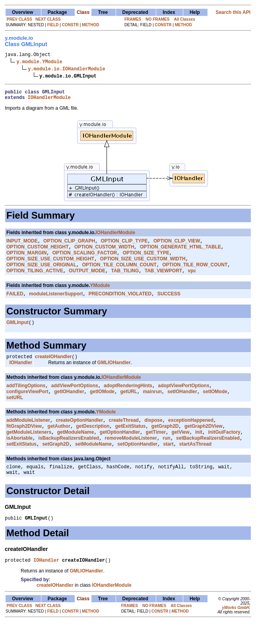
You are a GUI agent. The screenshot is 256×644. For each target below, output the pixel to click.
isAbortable (19, 454)
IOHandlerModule (49, 101)
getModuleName (76, 448)
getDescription (93, 441)
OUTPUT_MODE (87, 279)
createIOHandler (53, 367)
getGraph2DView (204, 441)
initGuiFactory (224, 448)
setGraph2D (56, 461)
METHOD (90, 25)
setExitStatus (21, 461)
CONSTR (70, 25)
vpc (192, 279)
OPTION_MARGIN (26, 259)
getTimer (156, 448)
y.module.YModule (39, 63)
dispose (153, 434)
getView (180, 448)
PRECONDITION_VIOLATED (120, 303)
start (168, 461)
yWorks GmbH (236, 629)
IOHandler (20, 374)
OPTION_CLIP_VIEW (177, 245)
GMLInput (17, 332)
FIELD (53, 25)
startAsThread (195, 461)
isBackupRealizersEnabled (69, 454)
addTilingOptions (26, 398)
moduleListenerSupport (56, 303)
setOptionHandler (137, 461)
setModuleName (93, 461)
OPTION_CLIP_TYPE (124, 245)
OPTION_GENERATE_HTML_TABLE (180, 252)
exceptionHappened (191, 434)
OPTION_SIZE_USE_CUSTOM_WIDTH (143, 266)
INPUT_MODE (22, 245)
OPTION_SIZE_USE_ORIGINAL (41, 272)
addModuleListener (28, 434)
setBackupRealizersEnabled (208, 454)
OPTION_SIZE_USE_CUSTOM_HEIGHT (50, 266)
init (199, 448)
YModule (100, 294)
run (166, 454)
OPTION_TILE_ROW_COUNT (195, 272)
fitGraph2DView (24, 441)
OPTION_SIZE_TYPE (146, 259)
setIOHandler (182, 405)
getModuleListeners (29, 448)
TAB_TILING (125, 279)
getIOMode (102, 405)
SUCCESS (169, 303)
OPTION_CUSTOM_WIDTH (104, 252)
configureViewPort (27, 405)
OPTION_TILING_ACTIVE (35, 279)
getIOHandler (69, 405)
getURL (129, 405)
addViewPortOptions (75, 398)
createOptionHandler (79, 434)
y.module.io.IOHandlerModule (66, 70)
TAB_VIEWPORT (163, 279)
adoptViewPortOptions (183, 398)
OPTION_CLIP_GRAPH (69, 245)
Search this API (233, 12)
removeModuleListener (131, 454)
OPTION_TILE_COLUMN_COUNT (119, 272)
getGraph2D (165, 441)
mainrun (152, 405)
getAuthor (59, 441)
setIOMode (215, 405)
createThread (124, 434)
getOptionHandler (120, 448)
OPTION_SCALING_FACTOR (85, 259)
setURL (15, 411)
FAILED (15, 303)
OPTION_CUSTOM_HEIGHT (37, 252)
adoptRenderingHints (128, 398)
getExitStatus (131, 441)
